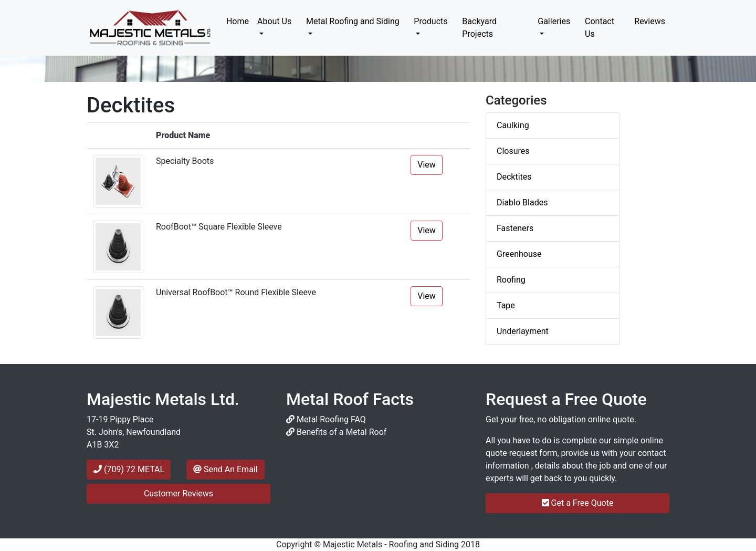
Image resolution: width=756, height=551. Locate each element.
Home (240, 20)
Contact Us (600, 28)
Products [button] (430, 21)
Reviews (650, 21)
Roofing (511, 280)
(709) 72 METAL (129, 469)
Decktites (514, 177)
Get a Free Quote (578, 503)
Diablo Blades (522, 202)
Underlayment (523, 331)
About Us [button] (274, 21)
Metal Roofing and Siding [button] (353, 21)
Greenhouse (519, 254)
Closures (513, 151)
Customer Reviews (178, 493)
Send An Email (225, 469)
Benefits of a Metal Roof (336, 432)
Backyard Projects (479, 28)
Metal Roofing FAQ (326, 419)
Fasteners (515, 228)
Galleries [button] (554, 21)
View (427, 165)
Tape (506, 305)
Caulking (513, 125)
